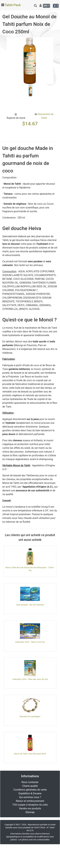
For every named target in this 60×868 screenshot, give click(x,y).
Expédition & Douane (30, 793)
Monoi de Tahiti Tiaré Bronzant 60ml (30, 754)
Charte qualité (30, 786)
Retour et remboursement (30, 801)
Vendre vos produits (30, 808)
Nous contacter (30, 782)
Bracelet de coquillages (30, 716)
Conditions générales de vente (30, 790)
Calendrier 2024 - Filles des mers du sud (30, 679)
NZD (46, 6)
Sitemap (30, 812)
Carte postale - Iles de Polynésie (30, 605)
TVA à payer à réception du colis (30, 805)
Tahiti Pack (13, 5)
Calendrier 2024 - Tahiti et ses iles (30, 642)
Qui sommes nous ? (30, 797)
